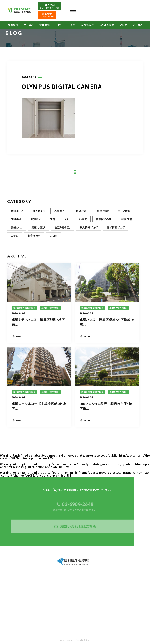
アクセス (138, 25)
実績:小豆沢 (38, 228)
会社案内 (13, 25)
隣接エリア (17, 212)
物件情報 (45, 25)
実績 (73, 25)
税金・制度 (103, 212)
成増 (53, 220)
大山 (67, 220)
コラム (15, 236)
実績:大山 (17, 228)
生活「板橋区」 (62, 228)
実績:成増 (126, 220)
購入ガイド (39, 212)
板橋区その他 (104, 220)
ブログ (124, 25)
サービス (29, 25)
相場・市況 (82, 212)
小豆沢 (83, 220)
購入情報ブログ (89, 228)
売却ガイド (60, 212)
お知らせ (36, 220)
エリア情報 (124, 212)
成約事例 (16, 220)
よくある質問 (107, 25)
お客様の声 (88, 25)
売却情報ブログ (116, 228)
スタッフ (60, 25)
